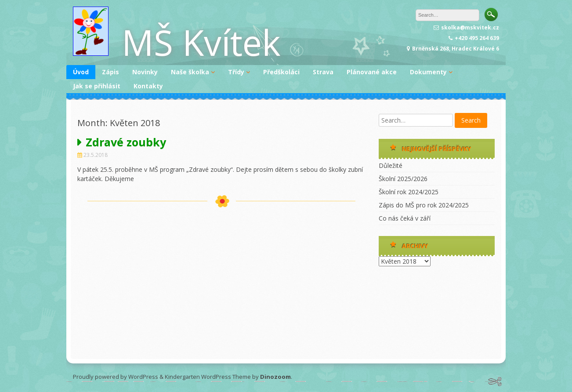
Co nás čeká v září (405, 218)
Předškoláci (281, 72)
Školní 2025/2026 (403, 179)
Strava (323, 72)
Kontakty (148, 86)
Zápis (110, 72)
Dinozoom (275, 377)
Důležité (391, 165)
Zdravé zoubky (126, 142)
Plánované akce (372, 72)
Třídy (236, 72)
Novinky (145, 72)
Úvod (81, 72)
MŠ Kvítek (201, 42)
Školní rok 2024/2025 (409, 192)
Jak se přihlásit (97, 86)
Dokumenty (428, 72)
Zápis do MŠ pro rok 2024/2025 (424, 205)
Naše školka (190, 72)
